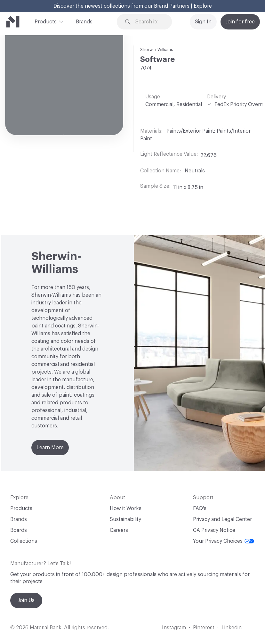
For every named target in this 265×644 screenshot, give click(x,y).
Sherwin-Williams (157, 50)
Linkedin (232, 628)
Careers (119, 530)
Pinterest (204, 628)
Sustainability (125, 519)
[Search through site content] (149, 22)
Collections (24, 541)
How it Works (126, 508)
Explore (203, 6)
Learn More (50, 448)
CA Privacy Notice (214, 530)
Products (46, 21)
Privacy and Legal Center (222, 519)
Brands (84, 22)
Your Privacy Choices (224, 541)
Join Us (26, 600)
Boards (19, 530)
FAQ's (200, 508)
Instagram (174, 628)
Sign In (203, 22)
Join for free (240, 22)
